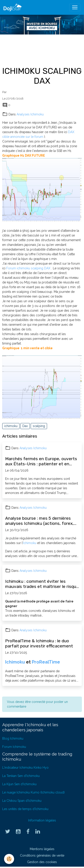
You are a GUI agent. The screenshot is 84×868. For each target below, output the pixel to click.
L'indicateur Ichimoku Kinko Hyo (25, 768)
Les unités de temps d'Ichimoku (25, 809)
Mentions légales (42, 849)
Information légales (42, 820)
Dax (25, 426)
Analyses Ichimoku (30, 114)
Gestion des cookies (42, 862)
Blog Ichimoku (13, 738)
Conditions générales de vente (42, 855)
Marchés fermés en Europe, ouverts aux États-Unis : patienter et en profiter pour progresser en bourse (41, 461)
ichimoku (11, 426)
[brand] (13, 7)
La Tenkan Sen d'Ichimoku (21, 776)
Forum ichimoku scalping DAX (29, 268)
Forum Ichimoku (14, 747)
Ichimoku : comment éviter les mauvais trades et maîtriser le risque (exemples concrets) (42, 584)
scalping (39, 426)
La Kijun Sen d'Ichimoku (19, 784)
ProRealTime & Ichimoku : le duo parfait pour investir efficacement (39, 643)
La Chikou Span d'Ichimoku (22, 801)
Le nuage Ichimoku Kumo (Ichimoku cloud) (33, 792)
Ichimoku (30, 543)
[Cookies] (9, 859)
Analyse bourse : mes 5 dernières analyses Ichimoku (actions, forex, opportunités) (39, 521)
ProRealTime (46, 662)
